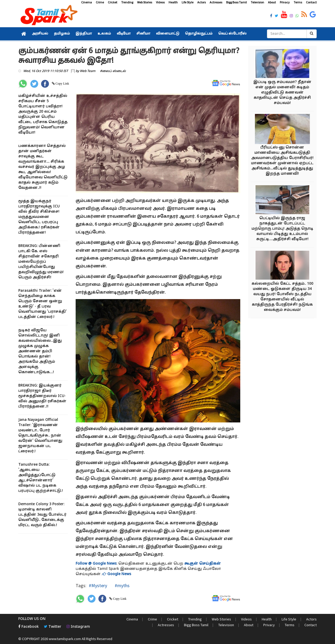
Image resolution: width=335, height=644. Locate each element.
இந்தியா (84, 34)
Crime (100, 2)
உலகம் (104, 34)
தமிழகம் (62, 34)
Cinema (86, 2)
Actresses (216, 2)
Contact (311, 2)
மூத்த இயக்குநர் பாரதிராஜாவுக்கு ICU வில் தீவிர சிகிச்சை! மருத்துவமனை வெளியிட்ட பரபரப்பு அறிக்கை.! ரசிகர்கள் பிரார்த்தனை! (39, 217)
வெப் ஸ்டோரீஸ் (232, 34)
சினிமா (143, 34)
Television (257, 2)
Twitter (53, 627)
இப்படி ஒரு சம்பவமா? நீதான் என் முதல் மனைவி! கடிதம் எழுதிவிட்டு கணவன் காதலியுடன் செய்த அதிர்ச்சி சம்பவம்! (282, 93)
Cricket (113, 2)
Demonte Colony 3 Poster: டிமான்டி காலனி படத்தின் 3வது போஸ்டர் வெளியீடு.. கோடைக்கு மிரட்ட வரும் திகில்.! (42, 515)
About (272, 2)
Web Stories (145, 2)
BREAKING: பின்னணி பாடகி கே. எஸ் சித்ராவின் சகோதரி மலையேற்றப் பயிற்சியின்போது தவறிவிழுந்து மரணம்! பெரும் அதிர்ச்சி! (41, 262)
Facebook (29, 627)
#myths (122, 585)
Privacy (285, 2)
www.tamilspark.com (65, 639)
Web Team (88, 71)
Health (173, 2)
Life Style (188, 2)
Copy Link (62, 84)
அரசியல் (40, 34)
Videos (160, 2)
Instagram (78, 627)
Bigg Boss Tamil (236, 2)
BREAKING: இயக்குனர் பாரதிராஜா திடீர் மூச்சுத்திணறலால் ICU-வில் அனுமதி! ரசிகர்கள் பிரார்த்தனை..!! (42, 396)
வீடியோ (124, 34)
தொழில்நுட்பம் (199, 34)
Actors (202, 2)
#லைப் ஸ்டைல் (113, 71)
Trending (127, 2)
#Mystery (98, 585)
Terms (298, 2)
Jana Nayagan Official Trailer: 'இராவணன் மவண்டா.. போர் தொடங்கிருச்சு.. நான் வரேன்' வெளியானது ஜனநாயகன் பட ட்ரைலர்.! (40, 436)
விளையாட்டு (168, 34)
